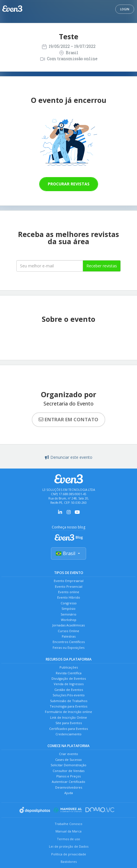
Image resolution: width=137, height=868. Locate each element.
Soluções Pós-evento (69, 695)
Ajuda (69, 793)
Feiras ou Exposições (68, 647)
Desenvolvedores (69, 787)
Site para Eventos (69, 723)
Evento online (69, 592)
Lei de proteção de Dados (69, 846)
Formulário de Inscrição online (68, 712)
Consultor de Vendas (68, 771)
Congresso (69, 603)
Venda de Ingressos (69, 684)
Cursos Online (68, 631)
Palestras (69, 636)
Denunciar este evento (69, 457)
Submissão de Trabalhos (69, 701)
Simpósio (68, 609)
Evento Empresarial (69, 581)
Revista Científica (69, 673)
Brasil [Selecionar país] (68, 553)
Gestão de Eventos (69, 690)
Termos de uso (68, 839)
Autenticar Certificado (68, 782)
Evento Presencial (69, 586)
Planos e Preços (68, 776)
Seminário (68, 614)
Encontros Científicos (69, 642)
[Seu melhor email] (50, 266)
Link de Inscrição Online (68, 717)
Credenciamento (68, 734)
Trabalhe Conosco (68, 824)
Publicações (69, 667)
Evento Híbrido (69, 597)
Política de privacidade (69, 854)
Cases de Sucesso (68, 760)
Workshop (69, 620)
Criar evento (68, 754)
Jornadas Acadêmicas (68, 625)
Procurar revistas (69, 184)
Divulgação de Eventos (69, 678)
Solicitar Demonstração (68, 765)
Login (125, 9)
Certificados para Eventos (68, 729)
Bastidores (69, 862)
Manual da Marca (68, 831)
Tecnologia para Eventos (68, 706)
